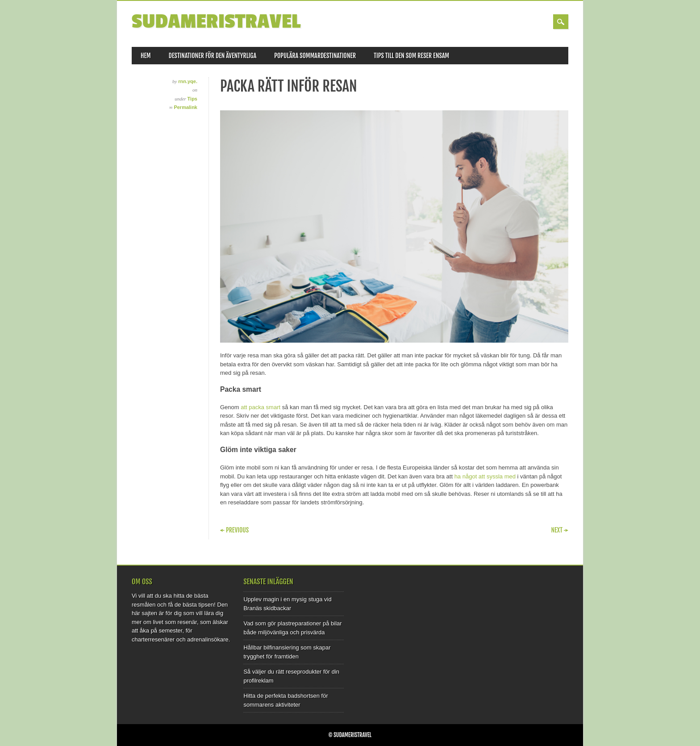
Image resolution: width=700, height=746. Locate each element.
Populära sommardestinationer (315, 56)
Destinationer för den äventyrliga (212, 56)
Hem (146, 56)
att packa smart (260, 407)
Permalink (185, 107)
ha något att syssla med (485, 476)
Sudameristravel (216, 22)
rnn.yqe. (188, 81)
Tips (192, 99)
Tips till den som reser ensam (411, 56)
